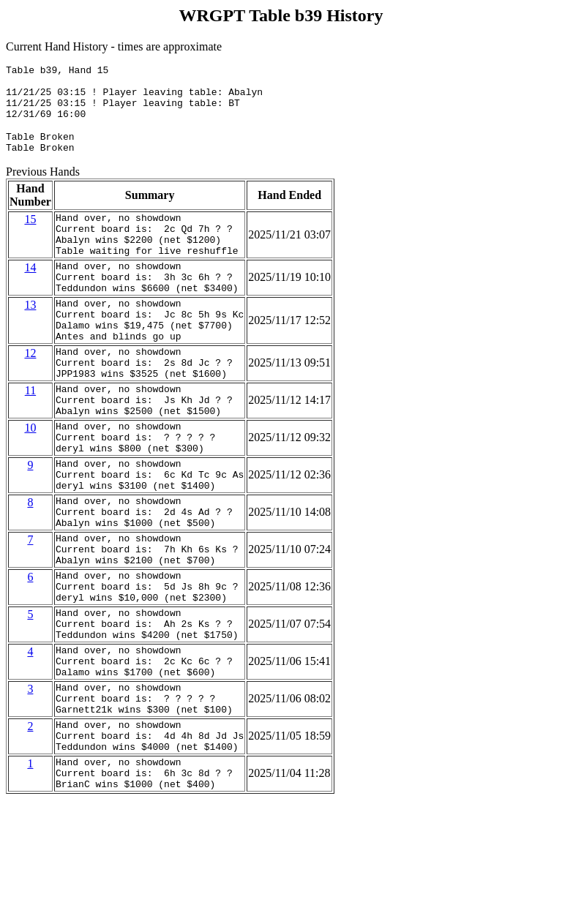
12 (30, 392)
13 (30, 335)
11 (30, 436)
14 (30, 292)
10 (30, 480)
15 (30, 234)
